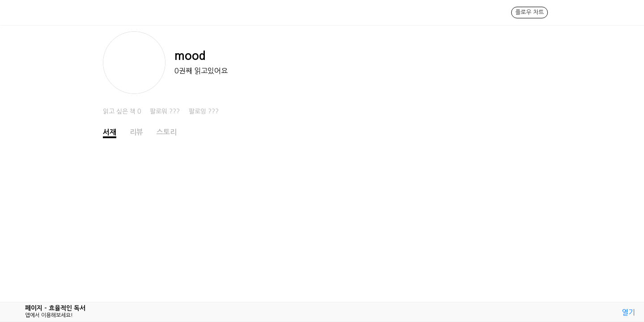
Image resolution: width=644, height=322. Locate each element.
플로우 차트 (530, 12)
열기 (628, 312)
